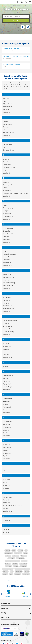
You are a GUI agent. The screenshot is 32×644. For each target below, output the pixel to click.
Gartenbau (6, 239)
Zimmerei (6, 532)
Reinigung (6, 410)
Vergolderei (7, 485)
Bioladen (6, 127)
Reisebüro (6, 404)
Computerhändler (9, 150)
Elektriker (6, 182)
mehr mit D (7, 173)
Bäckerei (6, 121)
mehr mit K (7, 311)
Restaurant (7, 401)
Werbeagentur (8, 497)
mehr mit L (7, 334)
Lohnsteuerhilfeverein (10, 320)
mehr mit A (7, 112)
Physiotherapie (8, 376)
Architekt (6, 109)
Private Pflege (7, 387)
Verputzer (6, 488)
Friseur (5, 205)
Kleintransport (8, 306)
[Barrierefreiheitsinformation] (26, 2)
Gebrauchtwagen (8, 228)
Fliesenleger (7, 214)
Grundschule (7, 231)
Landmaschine (8, 326)
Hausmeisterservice (9, 254)
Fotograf (6, 211)
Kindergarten (7, 297)
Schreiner (6, 430)
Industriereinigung (9, 283)
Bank (5, 130)
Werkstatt (6, 500)
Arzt (4, 101)
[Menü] (30, 2)
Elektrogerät (7, 190)
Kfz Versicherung (8, 309)
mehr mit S (7, 436)
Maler (5, 352)
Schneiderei (7, 427)
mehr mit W (7, 511)
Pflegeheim (7, 381)
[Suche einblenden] (18, 2)
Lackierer (6, 323)
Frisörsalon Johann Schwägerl (12, 64)
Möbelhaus (7, 343)
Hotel (5, 251)
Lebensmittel (7, 329)
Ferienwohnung (8, 208)
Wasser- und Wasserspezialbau (13, 505)
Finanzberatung (8, 216)
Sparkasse (6, 424)
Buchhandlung (8, 124)
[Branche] (16, 17)
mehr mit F (7, 219)
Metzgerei (6, 349)
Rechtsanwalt (7, 399)
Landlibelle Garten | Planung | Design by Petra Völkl (16, 56)
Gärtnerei (6, 237)
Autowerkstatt (8, 107)
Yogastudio (7, 520)
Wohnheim (6, 503)
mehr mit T (7, 459)
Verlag (5, 482)
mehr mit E (7, 196)
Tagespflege (7, 453)
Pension (6, 378)
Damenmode (7, 165)
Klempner (6, 303)
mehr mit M (7, 357)
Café (4, 147)
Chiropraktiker (8, 144)
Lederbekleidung (8, 332)
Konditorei (6, 300)
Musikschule (7, 346)
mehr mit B (7, 135)
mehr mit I (7, 288)
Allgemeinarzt (7, 104)
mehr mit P (7, 390)
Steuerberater (7, 422)
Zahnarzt (6, 529)
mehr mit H (7, 265)
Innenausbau (7, 274)
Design (5, 170)
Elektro (5, 188)
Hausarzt (6, 257)
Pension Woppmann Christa (11, 48)
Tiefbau (5, 450)
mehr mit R (7, 413)
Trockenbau (7, 448)
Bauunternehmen (9, 133)
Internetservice (8, 285)
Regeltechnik (7, 407)
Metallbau (6, 355)
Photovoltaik (7, 384)
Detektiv (6, 162)
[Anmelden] (22, 2)
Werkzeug (6, 508)
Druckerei (6, 159)
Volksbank (6, 480)
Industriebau (7, 280)
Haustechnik (7, 262)
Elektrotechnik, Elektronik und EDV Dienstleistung (16, 193)
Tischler (6, 456)
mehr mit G (7, 242)
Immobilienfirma (8, 277)
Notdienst (6, 366)
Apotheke (6, 98)
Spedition (6, 433)
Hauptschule (7, 260)
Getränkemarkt (8, 234)
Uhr (4, 471)
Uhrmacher (7, 468)
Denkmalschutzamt (9, 167)
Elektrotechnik (8, 185)
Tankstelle (6, 445)
